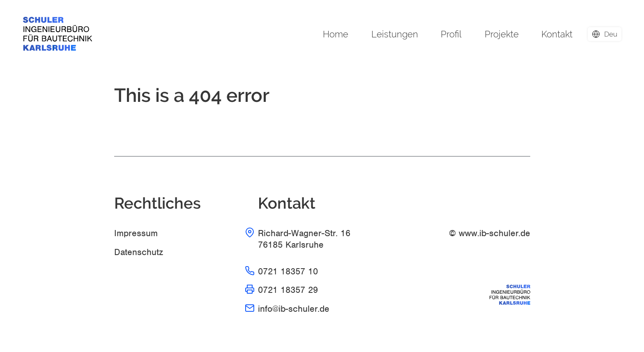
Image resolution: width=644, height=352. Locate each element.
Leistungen (395, 34)
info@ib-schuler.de (294, 309)
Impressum (136, 233)
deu (611, 34)
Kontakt (557, 34)
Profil (451, 34)
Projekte (502, 34)
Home (336, 34)
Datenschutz (139, 252)
